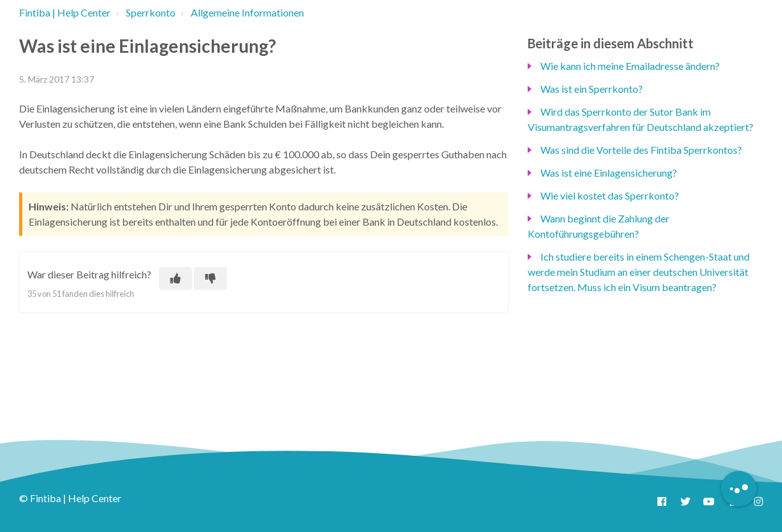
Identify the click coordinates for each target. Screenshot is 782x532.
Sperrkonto (151, 12)
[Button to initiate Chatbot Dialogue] (739, 489)
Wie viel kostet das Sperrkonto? (610, 195)
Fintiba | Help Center (65, 12)
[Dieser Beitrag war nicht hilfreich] (210, 278)
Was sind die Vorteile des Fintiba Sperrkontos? (641, 150)
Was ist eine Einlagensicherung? (609, 173)
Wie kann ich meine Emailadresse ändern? (630, 66)
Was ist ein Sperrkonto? (592, 89)
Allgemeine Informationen (247, 12)
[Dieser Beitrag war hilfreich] (175, 278)
